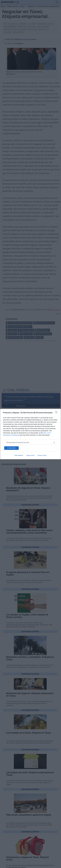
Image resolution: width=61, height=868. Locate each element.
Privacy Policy (42, 455)
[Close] (57, 413)
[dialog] (30, 434)
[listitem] (30, 443)
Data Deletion (19, 455)
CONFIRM (11, 448)
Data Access (30, 455)
